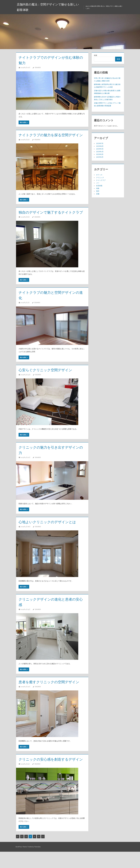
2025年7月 (100, 143)
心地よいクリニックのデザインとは (50, 533)
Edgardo (38, 67)
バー (98, 183)
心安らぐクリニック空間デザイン (48, 381)
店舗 (98, 194)
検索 (96, 55)
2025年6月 (100, 146)
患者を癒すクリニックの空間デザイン (52, 693)
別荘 (98, 191)
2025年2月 (100, 157)
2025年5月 (100, 149)
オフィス (99, 175)
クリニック (100, 177)
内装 (98, 188)
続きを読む (23, 122)
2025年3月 (100, 154)
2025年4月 (100, 152)
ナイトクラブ (101, 180)
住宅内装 (99, 186)
